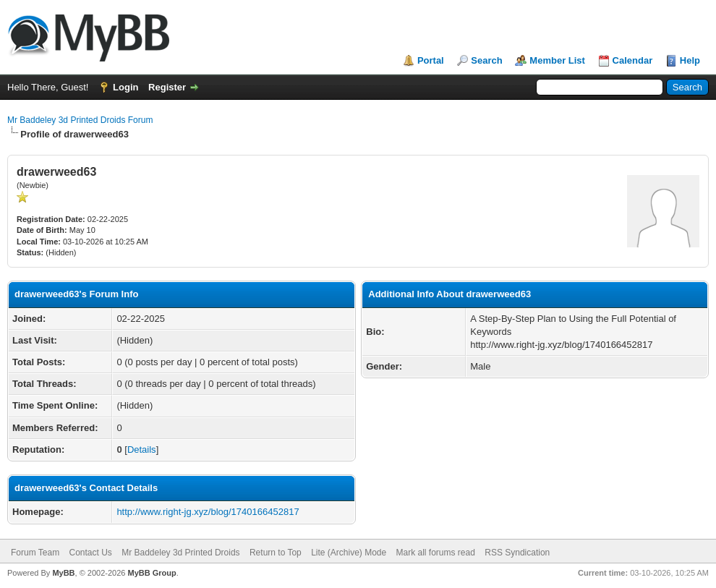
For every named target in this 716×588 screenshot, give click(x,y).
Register (167, 87)
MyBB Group (152, 573)
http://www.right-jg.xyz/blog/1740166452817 (208, 512)
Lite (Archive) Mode (349, 553)
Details (142, 449)
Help (690, 60)
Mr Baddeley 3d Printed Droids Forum (80, 120)
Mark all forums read (436, 553)
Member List (557, 60)
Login (125, 87)
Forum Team (35, 553)
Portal (431, 60)
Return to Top (276, 553)
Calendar (633, 60)
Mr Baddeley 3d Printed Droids (180, 553)
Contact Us (90, 553)
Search (486, 60)
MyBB (63, 573)
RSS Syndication (517, 553)
